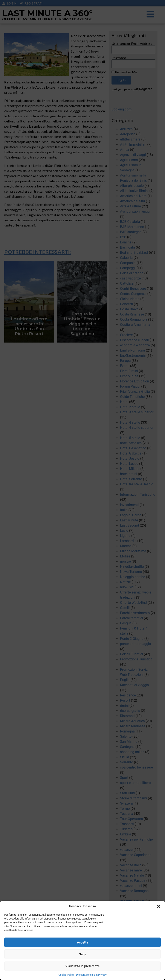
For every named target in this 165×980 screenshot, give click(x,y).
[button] (159, 913)
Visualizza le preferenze (82, 972)
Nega (82, 961)
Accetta (82, 949)
